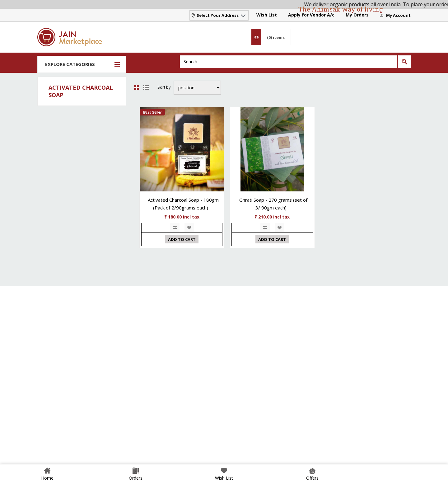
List (146, 87)
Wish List (267, 15)
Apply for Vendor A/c (311, 15)
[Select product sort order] (197, 88)
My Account (398, 15)
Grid (137, 87)
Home (47, 478)
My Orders (357, 15)
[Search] (288, 62)
